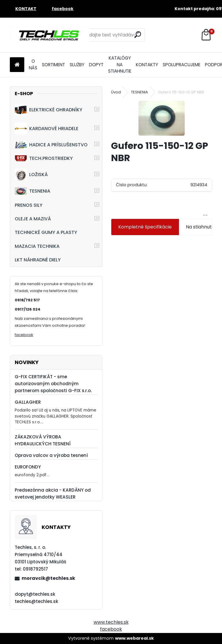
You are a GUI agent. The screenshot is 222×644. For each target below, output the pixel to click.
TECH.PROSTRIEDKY (44, 158)
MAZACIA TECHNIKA (37, 246)
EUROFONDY (28, 467)
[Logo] (50, 35)
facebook (24, 335)
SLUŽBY (77, 65)
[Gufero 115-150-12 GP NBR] (162, 118)
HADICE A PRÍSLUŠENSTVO (51, 144)
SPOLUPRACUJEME (182, 65)
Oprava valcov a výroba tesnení (51, 455)
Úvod (116, 92)
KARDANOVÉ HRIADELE (47, 128)
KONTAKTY (147, 65)
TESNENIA (33, 191)
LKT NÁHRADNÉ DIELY (38, 260)
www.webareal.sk (134, 638)
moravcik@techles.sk (48, 578)
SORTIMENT (53, 65)
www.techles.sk (111, 622)
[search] (138, 35)
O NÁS (33, 64)
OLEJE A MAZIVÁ (33, 219)
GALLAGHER (28, 402)
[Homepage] (17, 65)
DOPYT (96, 65)
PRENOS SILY (29, 205)
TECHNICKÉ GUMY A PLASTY (46, 232)
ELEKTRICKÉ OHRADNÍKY (49, 110)
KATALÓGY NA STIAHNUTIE (120, 65)
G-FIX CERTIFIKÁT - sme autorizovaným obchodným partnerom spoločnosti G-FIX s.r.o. (53, 384)
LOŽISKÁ (31, 175)
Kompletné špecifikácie (145, 227)
